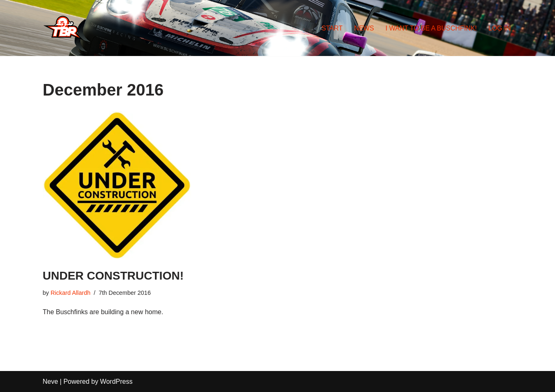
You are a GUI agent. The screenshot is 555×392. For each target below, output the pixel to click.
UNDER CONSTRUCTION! (113, 276)
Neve (50, 381)
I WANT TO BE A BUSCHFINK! (431, 28)
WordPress (116, 381)
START (332, 28)
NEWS (364, 28)
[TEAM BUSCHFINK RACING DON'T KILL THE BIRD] (63, 28)
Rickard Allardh (71, 293)
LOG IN (499, 28)
